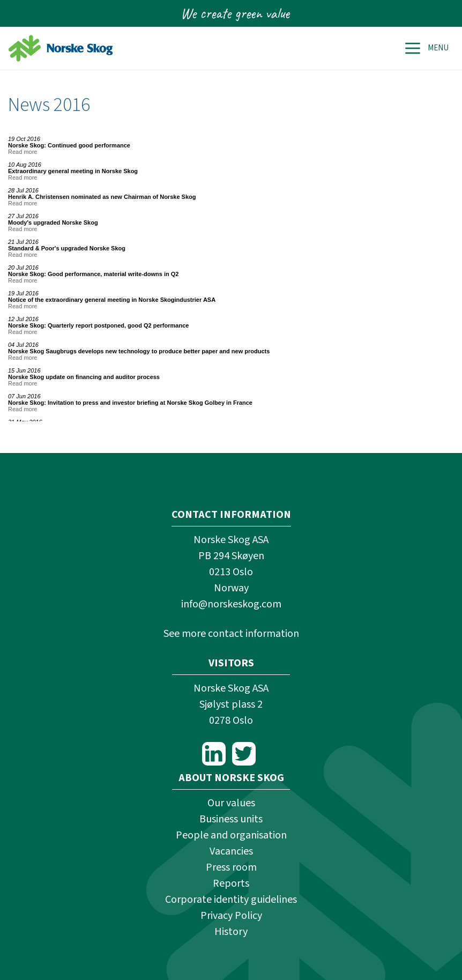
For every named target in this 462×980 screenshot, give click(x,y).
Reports (231, 884)
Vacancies (231, 851)
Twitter (244, 754)
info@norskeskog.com (231, 604)
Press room (231, 867)
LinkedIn (214, 754)
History (231, 932)
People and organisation (231, 835)
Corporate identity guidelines (231, 900)
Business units (231, 819)
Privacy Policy (231, 916)
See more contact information (231, 634)
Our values (231, 803)
